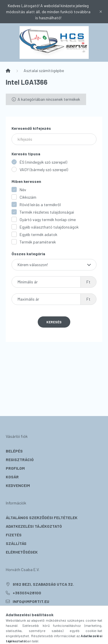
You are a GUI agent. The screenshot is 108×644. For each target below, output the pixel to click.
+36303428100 (27, 593)
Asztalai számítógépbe (44, 70)
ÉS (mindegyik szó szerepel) (43, 162)
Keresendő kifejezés (31, 128)
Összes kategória (28, 254)
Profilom (15, 468)
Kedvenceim (18, 485)
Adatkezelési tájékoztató (34, 526)
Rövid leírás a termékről (40, 205)
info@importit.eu (31, 601)
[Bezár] (101, 12)
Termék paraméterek (38, 242)
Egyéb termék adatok (38, 234)
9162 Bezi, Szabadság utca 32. (43, 584)
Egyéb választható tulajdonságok (49, 227)
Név (23, 190)
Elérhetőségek (22, 552)
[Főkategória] (8, 71)
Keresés (54, 322)
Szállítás (16, 543)
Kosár (12, 477)
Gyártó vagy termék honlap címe (48, 219)
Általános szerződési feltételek (42, 518)
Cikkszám (28, 197)
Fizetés (14, 535)
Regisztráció (20, 460)
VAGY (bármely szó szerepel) (44, 170)
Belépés (14, 451)
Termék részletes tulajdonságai (47, 212)
